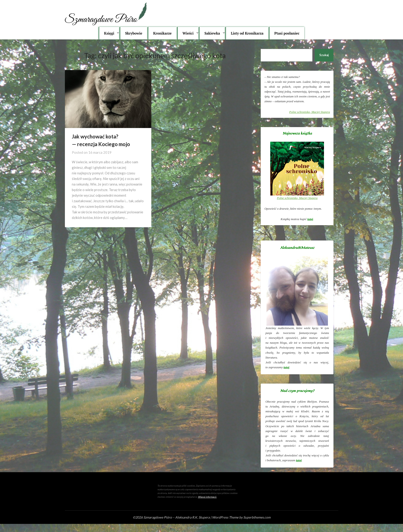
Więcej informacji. (207, 497)
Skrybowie (134, 33)
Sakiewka (212, 33)
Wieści (188, 33)
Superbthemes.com (257, 517)
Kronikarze (162, 33)
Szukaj (324, 55)
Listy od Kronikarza (247, 33)
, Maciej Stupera (310, 112)
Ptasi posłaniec (287, 33)
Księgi (109, 33)
